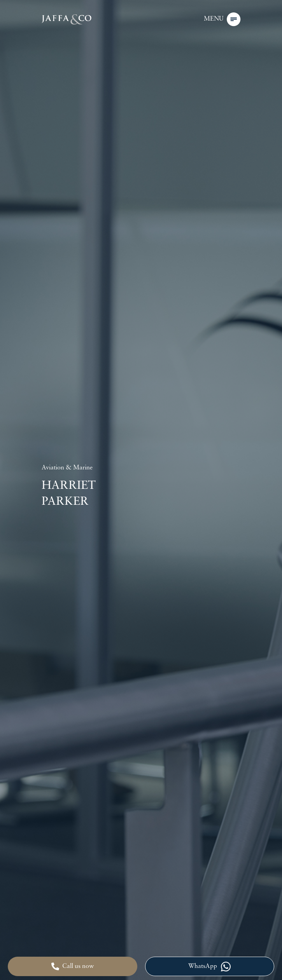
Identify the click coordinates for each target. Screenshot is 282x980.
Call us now (73, 966)
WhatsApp (209, 967)
